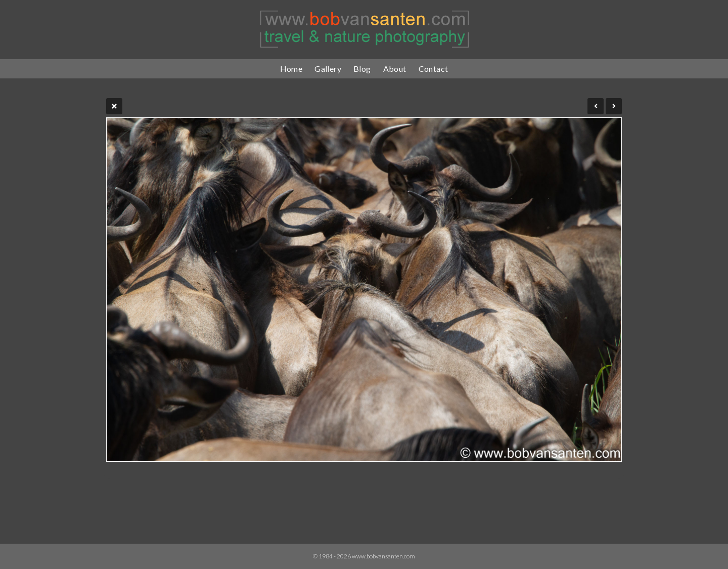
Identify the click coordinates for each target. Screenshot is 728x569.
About (395, 69)
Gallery (328, 69)
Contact (434, 69)
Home (291, 69)
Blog (362, 69)
